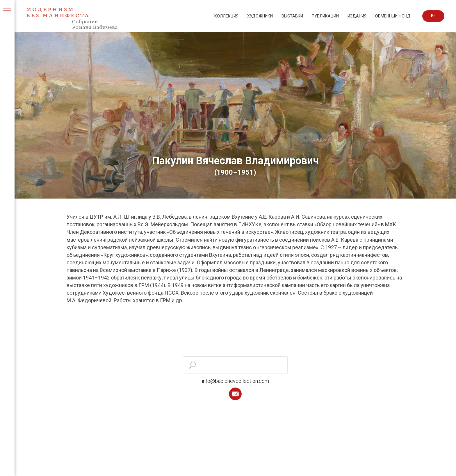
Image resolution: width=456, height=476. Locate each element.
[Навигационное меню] (7, 9)
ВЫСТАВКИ (292, 16)
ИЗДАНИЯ (357, 16)
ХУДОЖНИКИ (260, 16)
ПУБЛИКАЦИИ (325, 16)
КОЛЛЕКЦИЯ (226, 16)
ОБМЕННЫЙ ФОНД (393, 16)
